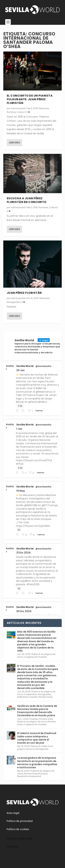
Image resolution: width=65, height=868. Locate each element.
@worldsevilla (43, 366)
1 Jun (19, 429)
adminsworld (18, 108)
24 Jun (20, 370)
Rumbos (11, 112)
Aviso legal (13, 813)
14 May (21, 491)
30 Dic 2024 (24, 611)
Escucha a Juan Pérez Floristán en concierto (27, 200)
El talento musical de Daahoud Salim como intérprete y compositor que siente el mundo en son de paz (37, 738)
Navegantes (13, 302)
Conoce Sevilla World (19, 838)
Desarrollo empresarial (29, 776)
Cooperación (31, 657)
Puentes (43, 657)
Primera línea (46, 697)
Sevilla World (25, 366)
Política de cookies (18, 829)
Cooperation (30, 694)
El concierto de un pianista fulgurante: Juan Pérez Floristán (30, 99)
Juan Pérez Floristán (24, 293)
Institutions (23, 697)
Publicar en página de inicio (32, 722)
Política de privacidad (20, 821)
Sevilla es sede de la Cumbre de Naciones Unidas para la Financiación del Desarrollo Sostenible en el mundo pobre (37, 711)
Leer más (14, 143)
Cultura (21, 112)
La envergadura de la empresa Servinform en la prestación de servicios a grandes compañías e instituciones (37, 763)
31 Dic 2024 (23, 553)
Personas (44, 108)
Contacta (12, 847)
